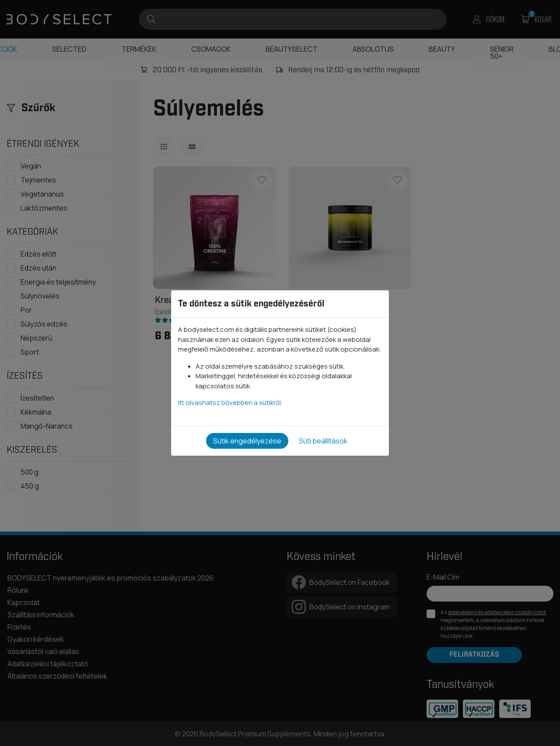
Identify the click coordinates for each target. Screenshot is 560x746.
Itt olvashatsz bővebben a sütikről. (230, 403)
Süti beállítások (323, 441)
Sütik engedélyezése (247, 441)
